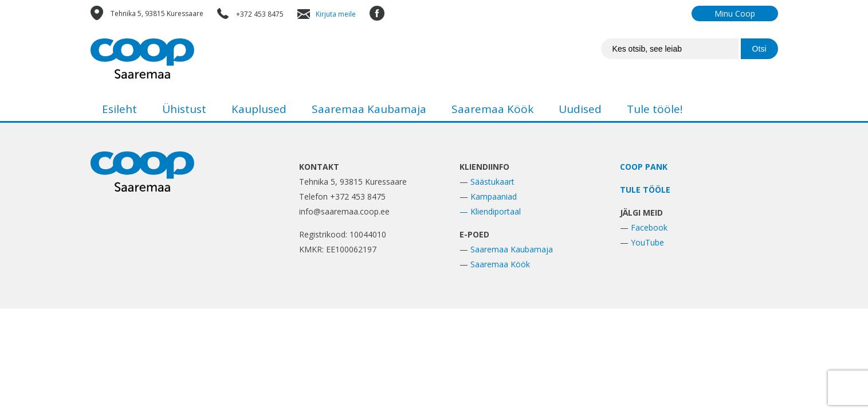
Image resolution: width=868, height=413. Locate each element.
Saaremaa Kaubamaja (369, 109)
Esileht (119, 109)
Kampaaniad (494, 196)
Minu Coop (735, 13)
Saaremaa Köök (492, 109)
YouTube (647, 242)
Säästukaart (492, 182)
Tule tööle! (655, 109)
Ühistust (184, 109)
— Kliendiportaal (490, 211)
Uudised (580, 109)
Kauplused (259, 109)
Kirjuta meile (336, 14)
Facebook (649, 227)
